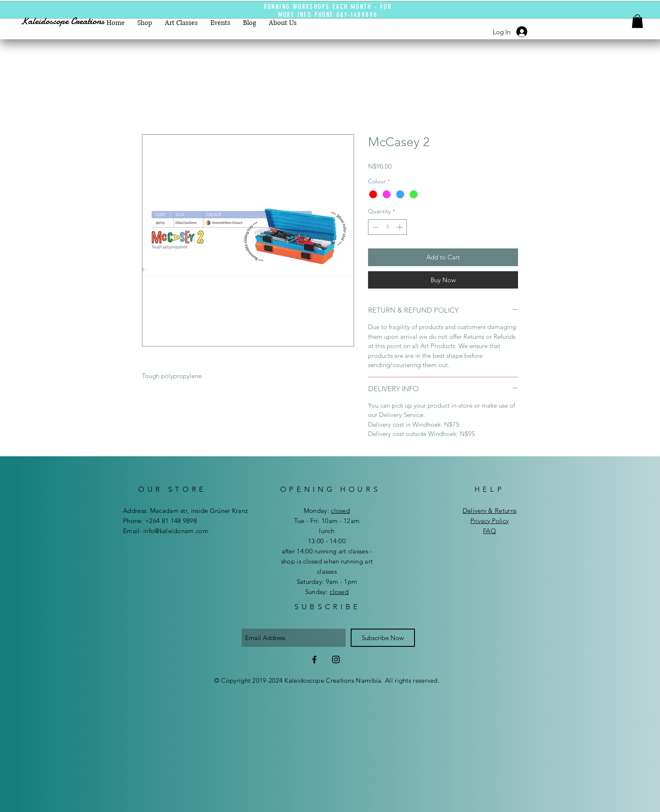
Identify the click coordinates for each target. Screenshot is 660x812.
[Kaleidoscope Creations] (70, 21)
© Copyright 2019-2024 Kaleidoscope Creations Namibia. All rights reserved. (327, 680)
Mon (310, 511)
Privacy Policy (490, 521)
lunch (327, 531)
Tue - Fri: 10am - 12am (327, 521)
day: (333, 511)
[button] (637, 21)
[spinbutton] (387, 227)
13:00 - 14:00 (327, 541)
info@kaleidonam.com (176, 531)
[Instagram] (336, 659)
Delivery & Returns (490, 511)
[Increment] (400, 227)
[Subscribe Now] (383, 638)
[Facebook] (314, 659)
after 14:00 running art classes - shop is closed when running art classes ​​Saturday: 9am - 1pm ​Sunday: (327, 571)
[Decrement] (375, 227)
